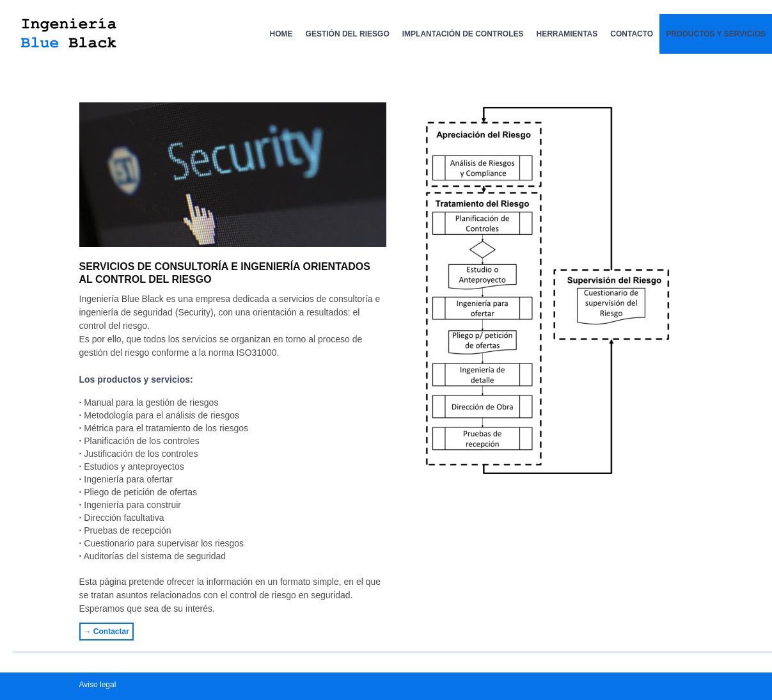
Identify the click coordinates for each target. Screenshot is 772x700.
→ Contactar (106, 632)
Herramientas (567, 34)
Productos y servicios (716, 34)
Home (281, 34)
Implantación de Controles (463, 34)
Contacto (632, 34)
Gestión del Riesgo (348, 34)
